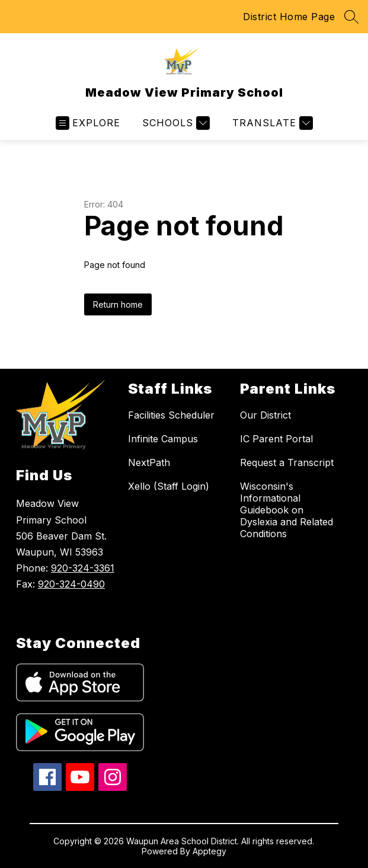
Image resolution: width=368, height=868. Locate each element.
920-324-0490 (71, 584)
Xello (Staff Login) (169, 486)
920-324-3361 (83, 568)
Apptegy (209, 851)
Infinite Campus (163, 439)
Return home (118, 304)
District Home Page (289, 17)
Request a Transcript (287, 462)
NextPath (149, 462)
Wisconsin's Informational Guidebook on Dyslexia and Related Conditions (287, 510)
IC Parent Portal (276, 439)
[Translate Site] (271, 123)
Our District (265, 415)
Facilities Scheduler (171, 415)
